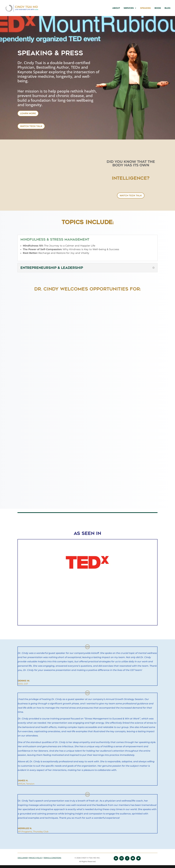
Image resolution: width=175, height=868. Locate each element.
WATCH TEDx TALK (31, 126)
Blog (168, 8)
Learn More (28, 113)
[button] (12, 583)
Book (158, 8)
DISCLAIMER (23, 858)
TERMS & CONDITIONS (52, 858)
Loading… (87, 431)
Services (129, 8)
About (116, 8)
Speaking (146, 8)
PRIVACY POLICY (36, 858)
